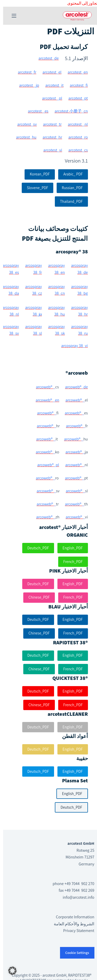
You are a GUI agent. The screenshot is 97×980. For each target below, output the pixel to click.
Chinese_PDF (36, 597)
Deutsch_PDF (35, 548)
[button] (9, 971)
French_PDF (70, 562)
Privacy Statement (76, 931)
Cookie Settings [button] (74, 953)
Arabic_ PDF (70, 174)
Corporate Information (72, 917)
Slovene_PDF (34, 188)
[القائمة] (11, 16)
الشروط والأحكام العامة (71, 924)
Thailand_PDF (68, 201)
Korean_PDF (37, 174)
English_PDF (70, 548)
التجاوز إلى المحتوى (81, 3)
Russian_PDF (69, 188)
